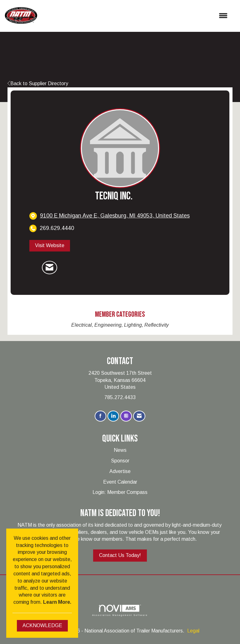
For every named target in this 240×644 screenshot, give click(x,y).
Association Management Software (120, 610)
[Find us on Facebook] (100, 416)
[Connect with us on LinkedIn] (113, 416)
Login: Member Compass (120, 492)
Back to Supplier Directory (38, 83)
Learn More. (57, 602)
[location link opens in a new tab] (115, 216)
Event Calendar (120, 482)
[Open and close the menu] (135, 16)
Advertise (120, 471)
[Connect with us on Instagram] (126, 416)
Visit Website (50, 245)
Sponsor (120, 461)
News (120, 450)
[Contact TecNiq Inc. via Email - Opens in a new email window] (50, 268)
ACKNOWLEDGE (42, 625)
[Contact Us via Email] (139, 416)
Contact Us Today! (120, 555)
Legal (193, 631)
